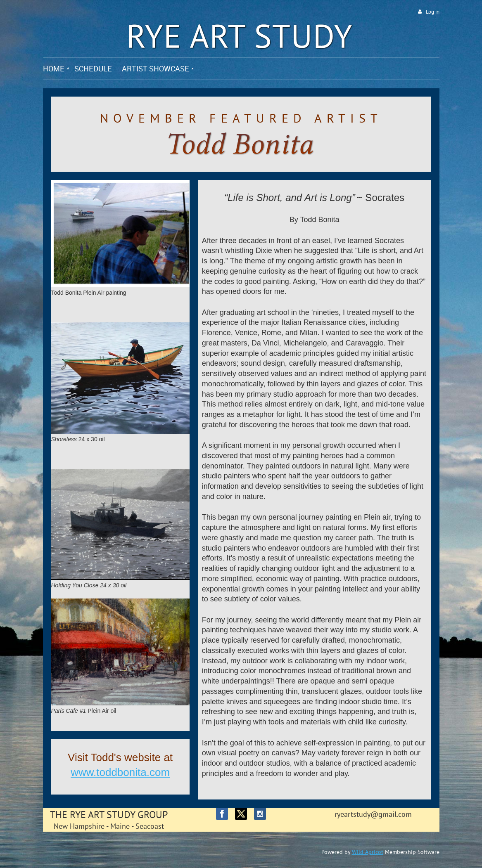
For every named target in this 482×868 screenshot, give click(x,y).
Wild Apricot (368, 852)
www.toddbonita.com (120, 772)
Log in (433, 12)
